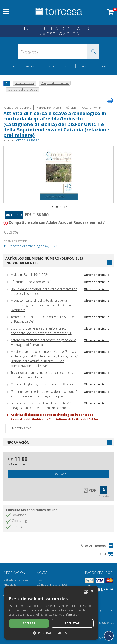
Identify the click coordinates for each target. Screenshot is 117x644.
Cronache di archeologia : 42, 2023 (30, 246)
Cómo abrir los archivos (52, 585)
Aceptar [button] (29, 623)
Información (17, 442)
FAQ (39, 580)
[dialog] (51, 613)
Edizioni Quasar (27, 140)
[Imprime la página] (110, 100)
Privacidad (10, 585)
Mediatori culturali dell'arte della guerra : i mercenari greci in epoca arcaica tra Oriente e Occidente (44, 305)
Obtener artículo (97, 275)
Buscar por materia (59, 66)
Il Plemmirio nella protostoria (32, 282)
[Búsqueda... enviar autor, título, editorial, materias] (59, 51)
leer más (96, 222)
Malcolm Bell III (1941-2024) (30, 275)
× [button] (92, 591)
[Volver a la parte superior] (109, 636)
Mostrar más (22, 428)
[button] (93, 51)
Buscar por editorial (92, 66)
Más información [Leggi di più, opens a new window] (69, 615)
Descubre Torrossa (16, 580)
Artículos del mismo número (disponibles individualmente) (44, 261)
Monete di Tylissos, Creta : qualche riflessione (43, 384)
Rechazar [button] (72, 623)
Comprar (59, 474)
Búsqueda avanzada (25, 66)
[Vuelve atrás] (7, 84)
